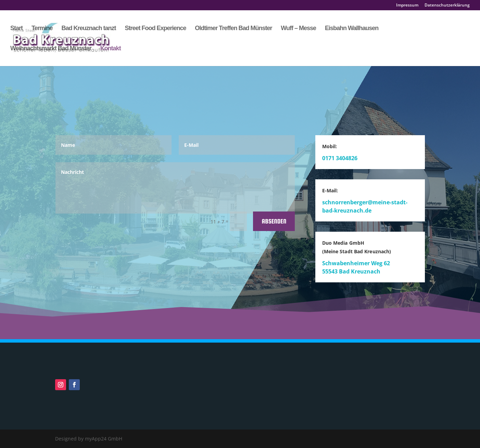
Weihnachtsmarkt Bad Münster (51, 49)
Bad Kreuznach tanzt (89, 29)
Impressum (407, 5)
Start (16, 29)
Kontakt (111, 49)
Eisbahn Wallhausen (352, 29)
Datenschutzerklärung (447, 5)
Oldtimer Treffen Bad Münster (233, 29)
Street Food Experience (155, 29)
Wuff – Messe (298, 29)
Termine (42, 29)
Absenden (274, 221)
